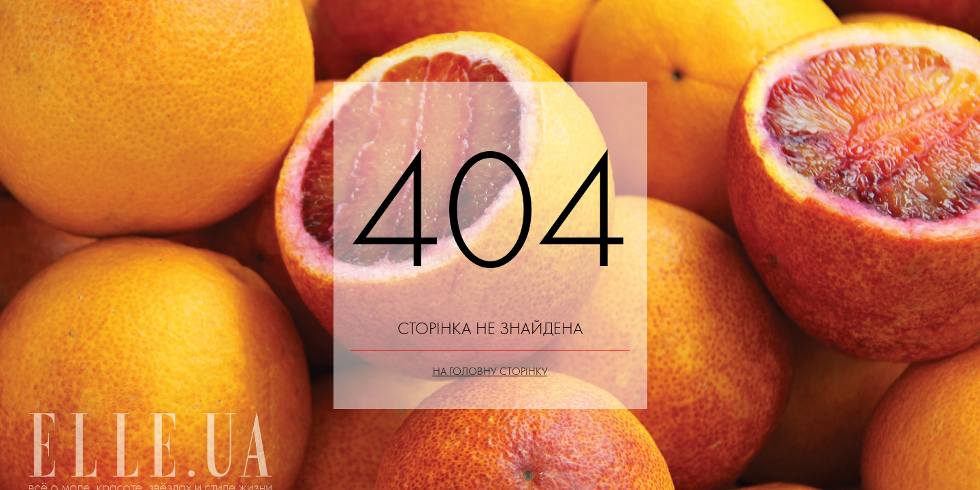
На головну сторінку (490, 371)
